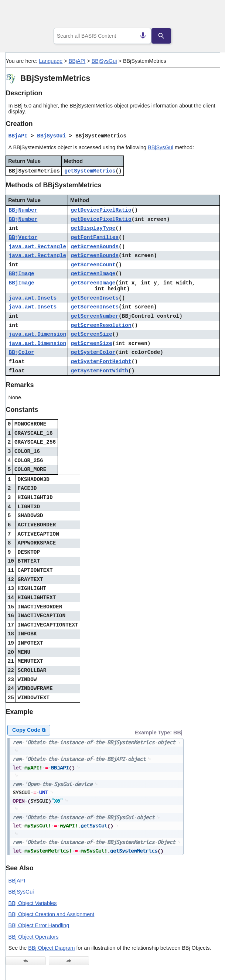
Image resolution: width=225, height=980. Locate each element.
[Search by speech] (143, 36)
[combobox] (102, 36)
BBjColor (22, 352)
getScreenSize (92, 334)
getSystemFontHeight (101, 362)
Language (51, 61)
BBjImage (22, 274)
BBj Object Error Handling (39, 925)
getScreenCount (93, 265)
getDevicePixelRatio (101, 210)
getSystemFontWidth (100, 371)
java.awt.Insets (33, 298)
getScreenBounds (95, 247)
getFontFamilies (95, 238)
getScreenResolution (101, 325)
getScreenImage (93, 274)
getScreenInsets (95, 298)
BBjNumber (23, 210)
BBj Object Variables (33, 903)
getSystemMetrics (90, 171)
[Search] (161, 36)
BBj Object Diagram (51, 948)
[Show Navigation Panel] (205, 15)
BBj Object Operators (34, 937)
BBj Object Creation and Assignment (52, 914)
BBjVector (23, 238)
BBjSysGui (104, 61)
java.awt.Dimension (37, 334)
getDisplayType (93, 228)
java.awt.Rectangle (37, 247)
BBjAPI (77, 61)
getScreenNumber (95, 316)
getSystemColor (93, 352)
